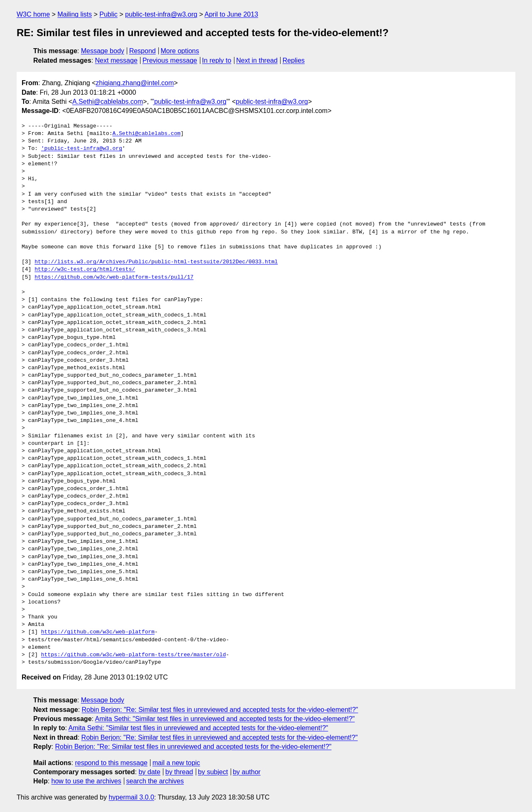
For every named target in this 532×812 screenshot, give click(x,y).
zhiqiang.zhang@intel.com (135, 83)
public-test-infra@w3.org (161, 14)
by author (247, 772)
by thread (179, 772)
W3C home (33, 14)
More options (180, 51)
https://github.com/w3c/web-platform (98, 632)
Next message (116, 60)
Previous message (170, 60)
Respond (143, 51)
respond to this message (111, 763)
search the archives (155, 781)
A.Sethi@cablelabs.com (108, 102)
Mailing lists (75, 14)
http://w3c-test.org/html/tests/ (85, 270)
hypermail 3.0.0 (131, 797)
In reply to (217, 60)
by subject (213, 772)
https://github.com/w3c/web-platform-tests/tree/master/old (134, 655)
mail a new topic (176, 763)
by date (149, 772)
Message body (103, 51)
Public (108, 14)
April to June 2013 (231, 14)
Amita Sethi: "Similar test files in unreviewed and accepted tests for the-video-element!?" (225, 719)
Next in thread (257, 60)
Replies (294, 60)
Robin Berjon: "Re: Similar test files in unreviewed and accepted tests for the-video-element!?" (220, 710)
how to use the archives (86, 781)
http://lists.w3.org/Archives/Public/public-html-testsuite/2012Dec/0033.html (156, 262)
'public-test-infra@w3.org (190, 102)
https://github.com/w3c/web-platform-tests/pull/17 (114, 277)
